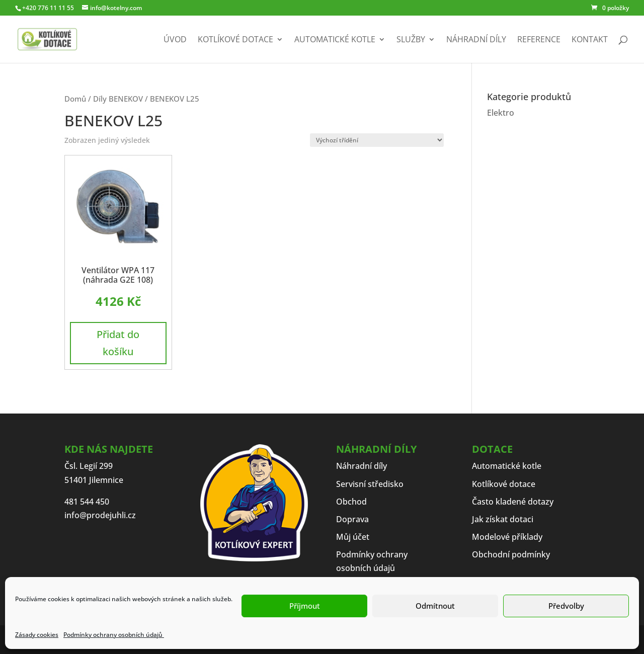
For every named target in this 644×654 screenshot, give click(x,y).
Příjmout (305, 606)
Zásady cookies (37, 635)
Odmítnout (435, 606)
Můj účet (353, 537)
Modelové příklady (507, 537)
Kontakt (590, 40)
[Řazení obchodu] (377, 140)
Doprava (352, 519)
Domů (75, 99)
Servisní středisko (370, 484)
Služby (411, 40)
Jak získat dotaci (503, 519)
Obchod (351, 502)
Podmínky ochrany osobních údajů (114, 635)
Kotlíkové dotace (235, 40)
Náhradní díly (476, 40)
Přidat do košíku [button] (118, 343)
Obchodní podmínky (511, 554)
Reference (539, 40)
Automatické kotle (335, 40)
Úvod (175, 40)
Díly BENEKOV (118, 99)
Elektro (501, 113)
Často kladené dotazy (513, 502)
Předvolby (566, 606)
